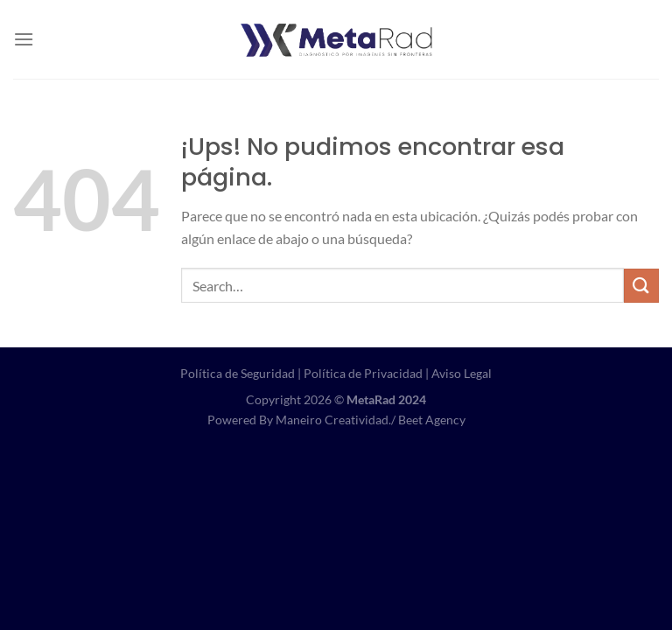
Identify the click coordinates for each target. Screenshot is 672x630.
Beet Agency (432, 420)
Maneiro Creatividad (332, 420)
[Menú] (24, 39)
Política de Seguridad (238, 373)
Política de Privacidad (363, 373)
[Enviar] (641, 286)
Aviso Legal (462, 373)
